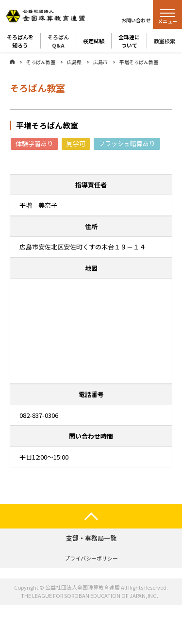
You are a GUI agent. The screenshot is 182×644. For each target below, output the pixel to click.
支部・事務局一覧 (91, 538)
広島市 (100, 62)
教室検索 (165, 41)
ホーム (12, 62)
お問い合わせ (136, 20)
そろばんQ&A (58, 41)
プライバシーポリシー (91, 558)
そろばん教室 (41, 62)
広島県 (74, 62)
